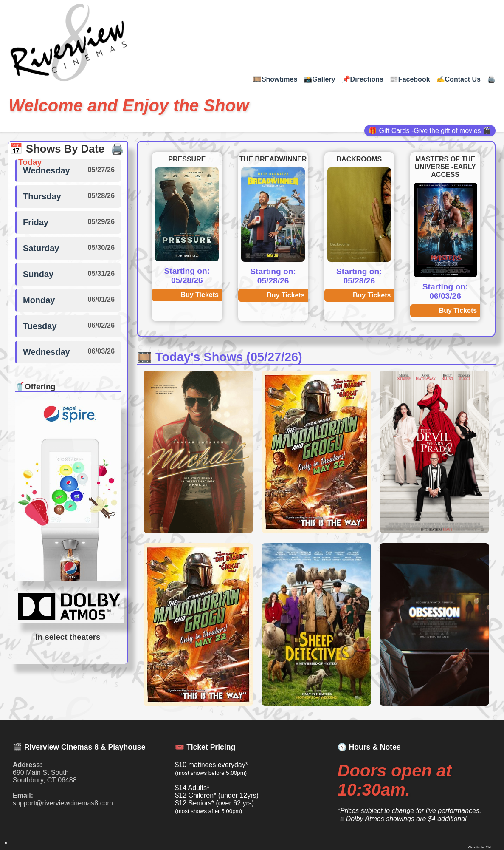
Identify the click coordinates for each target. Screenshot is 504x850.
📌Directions (363, 79)
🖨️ (491, 79)
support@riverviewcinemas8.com (63, 799)
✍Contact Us (459, 79)
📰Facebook (410, 79)
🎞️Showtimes (275, 79)
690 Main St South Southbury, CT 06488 (45, 772)
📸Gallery (319, 79)
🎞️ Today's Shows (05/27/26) (220, 357)
